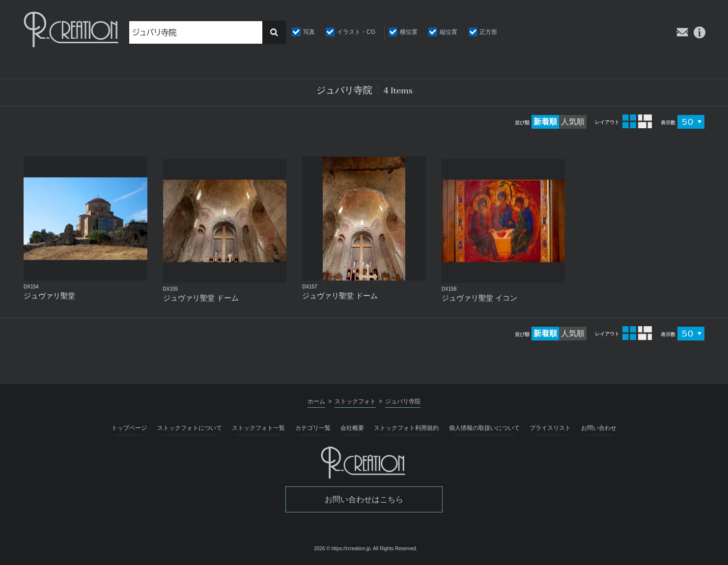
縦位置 (448, 32)
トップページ (129, 428)
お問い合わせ (599, 428)
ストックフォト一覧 (258, 428)
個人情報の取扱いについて (484, 428)
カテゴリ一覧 (313, 428)
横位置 (409, 32)
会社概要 (352, 428)
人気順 (573, 122)
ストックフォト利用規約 (406, 428)
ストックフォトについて (190, 428)
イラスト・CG (356, 32)
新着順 (545, 122)
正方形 (488, 32)
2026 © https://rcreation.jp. (343, 549)
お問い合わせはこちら (364, 499)
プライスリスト (550, 428)
